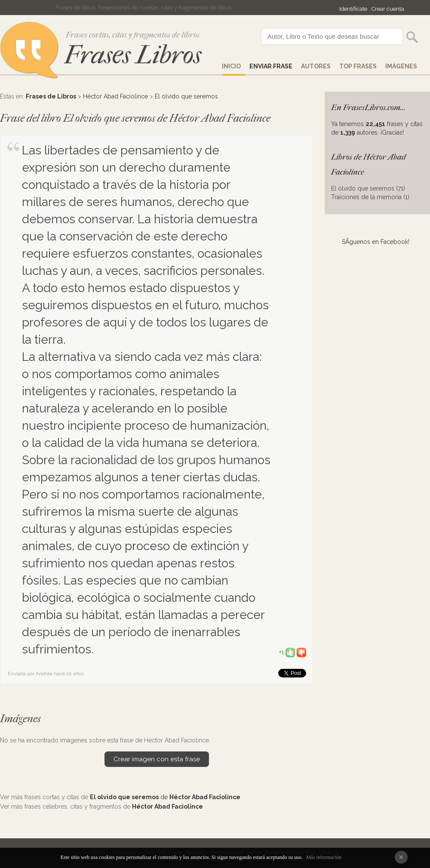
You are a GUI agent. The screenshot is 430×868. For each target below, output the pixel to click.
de (165, 797)
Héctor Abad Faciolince (115, 96)
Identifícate (353, 9)
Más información (324, 857)
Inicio (231, 66)
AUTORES (316, 66)
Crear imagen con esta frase (157, 759)
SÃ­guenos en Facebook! (376, 242)
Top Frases (358, 66)
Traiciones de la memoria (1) (370, 197)
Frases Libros (133, 55)
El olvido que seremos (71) (368, 188)
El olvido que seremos (186, 96)
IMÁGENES (401, 66)
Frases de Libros (51, 96)
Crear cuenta (388, 9)
